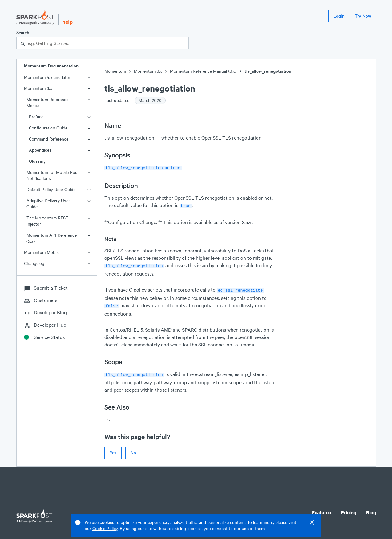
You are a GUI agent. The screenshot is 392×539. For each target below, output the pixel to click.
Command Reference (49, 139)
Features (321, 509)
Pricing (349, 509)
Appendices (40, 150)
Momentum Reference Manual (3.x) (203, 71)
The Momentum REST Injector (47, 221)
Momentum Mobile (42, 252)
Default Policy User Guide (51, 189)
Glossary (37, 161)
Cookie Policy (105, 528)
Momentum (115, 71)
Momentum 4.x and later (47, 77)
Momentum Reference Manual (47, 102)
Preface (36, 117)
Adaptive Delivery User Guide (48, 204)
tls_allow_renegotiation (268, 71)
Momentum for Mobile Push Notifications (53, 175)
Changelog (34, 263)
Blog (371, 509)
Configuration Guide (48, 128)
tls (107, 416)
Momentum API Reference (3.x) (52, 238)
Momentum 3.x (38, 88)
